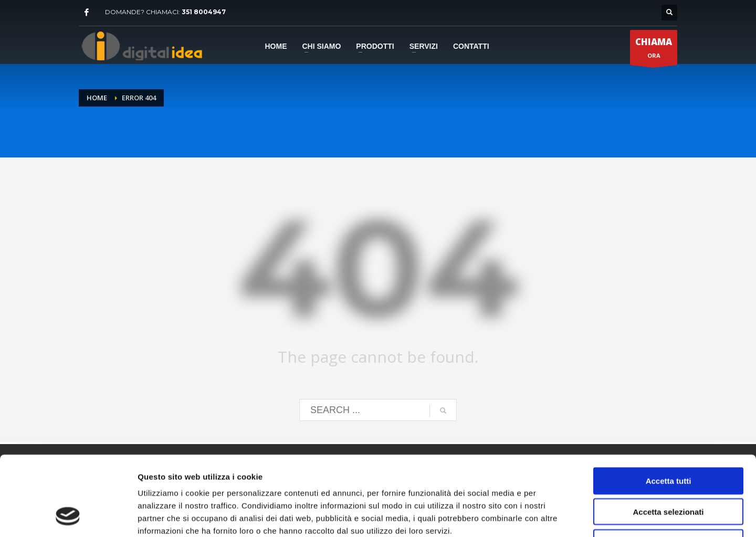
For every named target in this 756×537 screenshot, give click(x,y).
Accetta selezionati (668, 439)
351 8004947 (204, 12)
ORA (654, 50)
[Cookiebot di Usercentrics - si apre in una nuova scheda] (68, 517)
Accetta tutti (669, 408)
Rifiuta (669, 470)
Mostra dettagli (552, 516)
